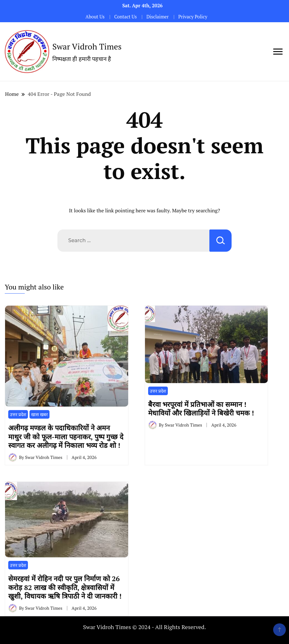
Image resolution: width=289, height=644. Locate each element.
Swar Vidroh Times (87, 46)
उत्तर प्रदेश (18, 414)
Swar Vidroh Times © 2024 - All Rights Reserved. (145, 627)
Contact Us (125, 17)
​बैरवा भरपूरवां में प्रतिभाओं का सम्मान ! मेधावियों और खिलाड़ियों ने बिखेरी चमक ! (201, 408)
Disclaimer (157, 17)
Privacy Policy (193, 17)
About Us (95, 17)
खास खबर (39, 414)
